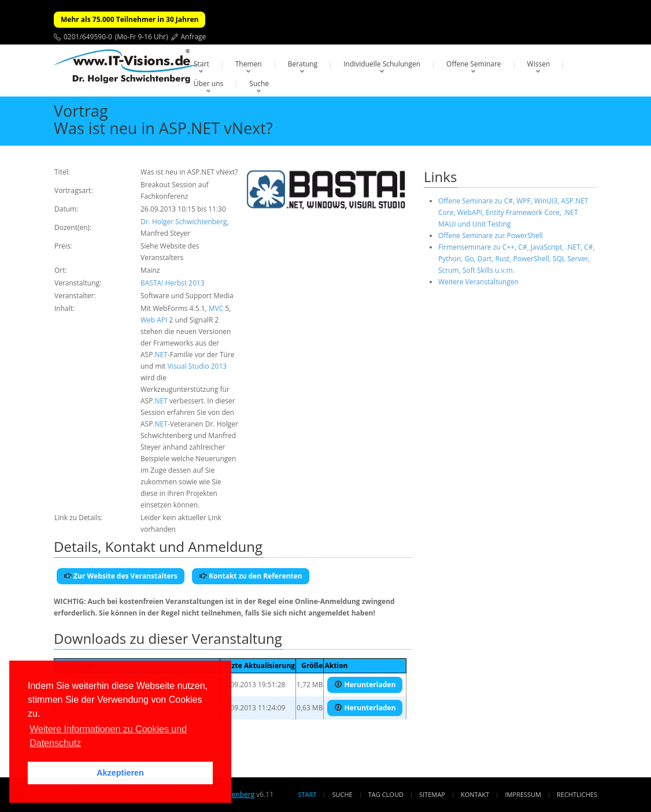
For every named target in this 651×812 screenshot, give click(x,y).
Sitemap (432, 794)
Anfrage (194, 37)
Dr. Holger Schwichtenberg (184, 222)
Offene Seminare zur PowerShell (491, 236)
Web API (154, 320)
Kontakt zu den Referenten (251, 576)
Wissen (539, 64)
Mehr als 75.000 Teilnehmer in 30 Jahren (130, 19)
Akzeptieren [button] (120, 773)
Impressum (523, 794)
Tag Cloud (386, 794)
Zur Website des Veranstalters (121, 576)
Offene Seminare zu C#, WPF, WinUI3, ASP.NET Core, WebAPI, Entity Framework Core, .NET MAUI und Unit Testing (513, 212)
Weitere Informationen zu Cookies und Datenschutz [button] (108, 736)
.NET (160, 355)
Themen (249, 64)
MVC (216, 308)
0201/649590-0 (88, 37)
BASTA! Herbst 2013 (173, 283)
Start (201, 64)
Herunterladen (365, 685)
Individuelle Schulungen (382, 64)
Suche (259, 84)
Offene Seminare (474, 64)
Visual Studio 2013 (197, 366)
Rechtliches (577, 794)
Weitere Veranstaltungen (478, 282)
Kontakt (475, 794)
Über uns (208, 84)
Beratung (303, 64)
